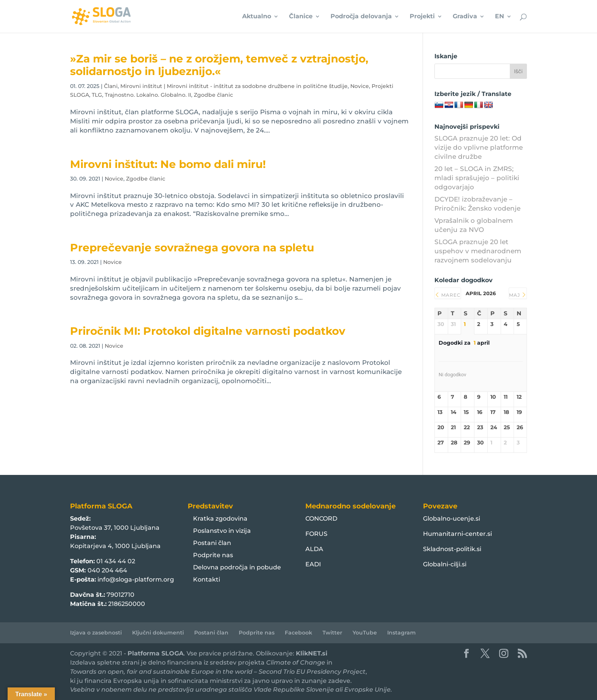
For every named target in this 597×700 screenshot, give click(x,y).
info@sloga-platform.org (136, 579)
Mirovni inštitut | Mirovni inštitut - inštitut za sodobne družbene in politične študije (234, 86)
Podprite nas (213, 555)
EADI (313, 564)
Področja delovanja (361, 17)
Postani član (212, 543)
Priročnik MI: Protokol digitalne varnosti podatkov (208, 331)
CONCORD (321, 519)
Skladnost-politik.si (452, 549)
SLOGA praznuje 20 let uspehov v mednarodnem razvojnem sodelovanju (478, 251)
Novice (360, 86)
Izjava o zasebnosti (96, 633)
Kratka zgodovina (220, 519)
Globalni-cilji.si (445, 564)
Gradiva (465, 17)
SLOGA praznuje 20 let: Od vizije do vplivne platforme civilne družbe (479, 147)
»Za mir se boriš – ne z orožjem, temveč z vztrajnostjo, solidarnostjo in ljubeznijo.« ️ (219, 65)
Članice (301, 17)
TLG (97, 95)
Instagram (401, 633)
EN (500, 17)
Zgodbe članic (213, 95)
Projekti (422, 17)
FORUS (316, 534)
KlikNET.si (312, 653)
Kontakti (207, 579)
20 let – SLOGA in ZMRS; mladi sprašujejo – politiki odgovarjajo (477, 178)
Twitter (332, 633)
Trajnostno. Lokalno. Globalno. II (148, 95)
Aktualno (257, 17)
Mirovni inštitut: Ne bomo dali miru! (168, 164)
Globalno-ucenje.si (452, 519)
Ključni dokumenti (158, 633)
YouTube (365, 633)
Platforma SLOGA (156, 653)
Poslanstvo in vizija (222, 531)
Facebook (298, 633)
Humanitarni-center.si (457, 534)
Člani (111, 86)
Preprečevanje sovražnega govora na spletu (192, 248)
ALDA (314, 549)
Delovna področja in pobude (237, 567)
